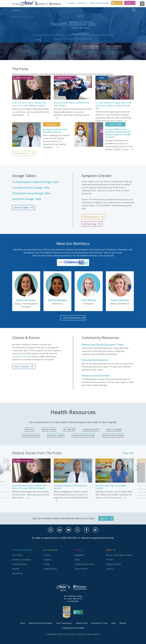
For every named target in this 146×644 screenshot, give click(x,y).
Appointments (17, 573)
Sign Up (104, 518)
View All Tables (21, 208)
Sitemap (123, 623)
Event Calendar (21, 366)
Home (15, 17)
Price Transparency (64, 623)
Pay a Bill (16, 569)
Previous (9, 468)
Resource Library (56, 52)
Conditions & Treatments (22, 560)
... (26, 115)
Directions (47, 555)
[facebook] (86, 530)
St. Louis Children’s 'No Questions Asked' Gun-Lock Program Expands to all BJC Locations (118, 133)
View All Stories (22, 153)
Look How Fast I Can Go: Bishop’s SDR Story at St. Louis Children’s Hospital (29, 487)
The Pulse (29, 46)
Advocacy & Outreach (113, 52)
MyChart (118, 3)
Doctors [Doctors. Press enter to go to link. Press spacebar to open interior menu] (16, 10)
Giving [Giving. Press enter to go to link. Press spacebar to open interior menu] (119, 10)
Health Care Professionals (99, 3)
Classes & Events (91, 46)
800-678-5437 (70, 538)
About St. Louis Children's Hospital (119, 555)
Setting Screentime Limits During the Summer (55, 131)
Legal (113, 623)
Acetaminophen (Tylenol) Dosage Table (35, 182)
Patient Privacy (82, 623)
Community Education (83, 52)
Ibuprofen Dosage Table (27, 199)
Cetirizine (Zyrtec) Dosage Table (31, 188)
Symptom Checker (31, 52)
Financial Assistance (20, 564)
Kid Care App (69, 46)
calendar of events (21, 356)
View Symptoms (91, 217)
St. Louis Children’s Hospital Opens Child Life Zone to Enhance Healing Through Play (113, 105)
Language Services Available (73, 628)
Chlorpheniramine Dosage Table (31, 193)
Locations (71, 3)
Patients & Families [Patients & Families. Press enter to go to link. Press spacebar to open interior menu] (78, 10)
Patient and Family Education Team (103, 344)
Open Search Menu (134, 10)
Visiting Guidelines (50, 569)
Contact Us (82, 3)
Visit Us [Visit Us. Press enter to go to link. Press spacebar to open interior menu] (29, 10)
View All (127, 453)
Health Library (114, 46)
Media (77, 560)
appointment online (103, 538)
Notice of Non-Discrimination (41, 623)
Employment (79, 555)
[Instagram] (51, 530)
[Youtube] (69, 530)
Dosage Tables (49, 46)
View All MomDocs (72, 318)
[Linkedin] (60, 530)
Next (137, 468)
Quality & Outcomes (113, 564)
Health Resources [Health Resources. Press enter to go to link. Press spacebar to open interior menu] (101, 10)
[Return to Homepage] (37, 3)
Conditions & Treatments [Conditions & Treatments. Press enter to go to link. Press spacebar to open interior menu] (51, 10)
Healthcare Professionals (84, 564)
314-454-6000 (73, 601)
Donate (129, 3)
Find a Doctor (17, 555)
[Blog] (95, 530)
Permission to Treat (99, 623)
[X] (77, 530)
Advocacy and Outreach (96, 375)
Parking (46, 564)
